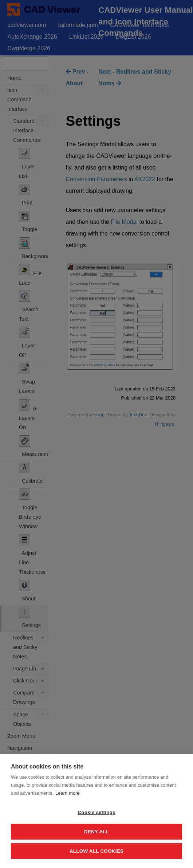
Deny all (96, 832)
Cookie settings (96, 812)
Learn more (67, 793)
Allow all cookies (96, 851)
